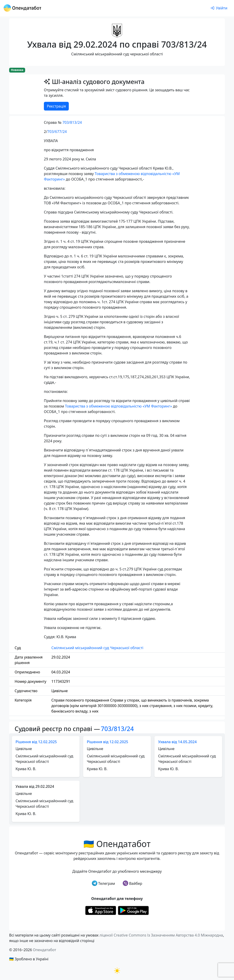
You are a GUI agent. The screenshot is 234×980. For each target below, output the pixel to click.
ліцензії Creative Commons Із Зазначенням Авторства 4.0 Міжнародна (161, 935)
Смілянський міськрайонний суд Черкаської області (97, 648)
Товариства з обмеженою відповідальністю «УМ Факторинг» (118, 406)
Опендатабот (45, 950)
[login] (219, 8)
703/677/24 (57, 132)
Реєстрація (56, 106)
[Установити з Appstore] (101, 910)
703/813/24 (72, 122)
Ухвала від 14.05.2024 (177, 742)
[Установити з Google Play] (133, 910)
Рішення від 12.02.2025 (36, 742)
